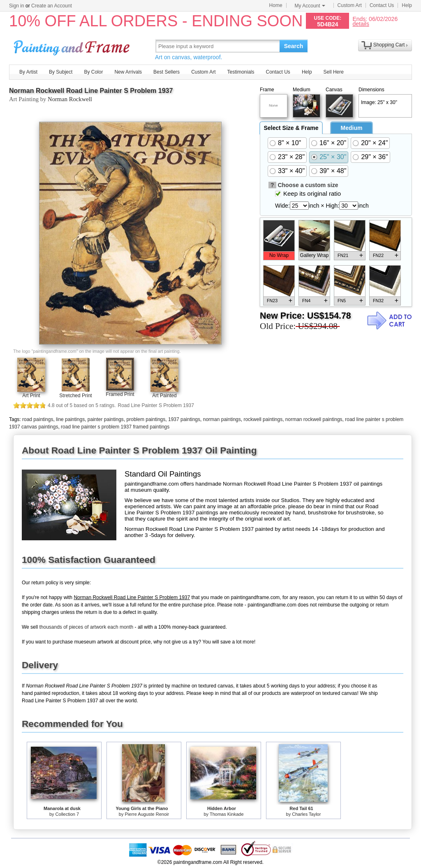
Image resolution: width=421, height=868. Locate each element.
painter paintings (106, 419)
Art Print (31, 396)
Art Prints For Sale (73, 46)
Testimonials (241, 72)
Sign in (17, 6)
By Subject (61, 72)
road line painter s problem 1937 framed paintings (115, 427)
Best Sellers (167, 72)
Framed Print (120, 394)
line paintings (70, 419)
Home (276, 5)
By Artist (28, 72)
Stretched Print (75, 396)
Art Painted (164, 396)
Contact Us (382, 5)
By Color (93, 72)
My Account (310, 6)
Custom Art (350, 5)
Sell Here (334, 72)
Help (407, 5)
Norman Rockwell (70, 99)
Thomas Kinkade (227, 814)
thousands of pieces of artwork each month (86, 627)
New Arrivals (128, 72)
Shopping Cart (389, 45)
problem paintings (146, 419)
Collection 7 (67, 814)
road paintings (38, 419)
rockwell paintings (263, 419)
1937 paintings (184, 419)
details (361, 24)
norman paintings (222, 419)
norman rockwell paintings (314, 419)
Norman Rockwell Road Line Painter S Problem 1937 (91, 91)
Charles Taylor (306, 814)
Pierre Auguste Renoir (147, 814)
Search (294, 46)
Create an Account (52, 6)
